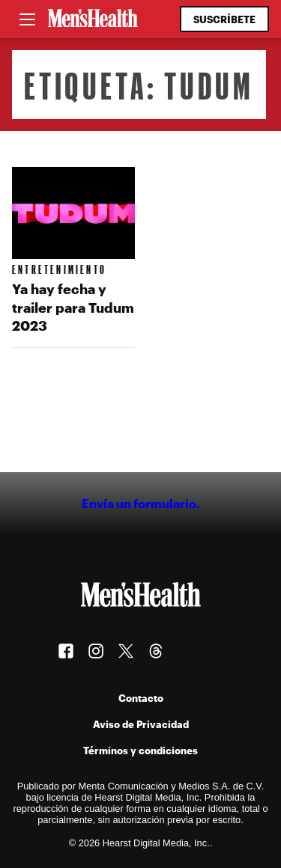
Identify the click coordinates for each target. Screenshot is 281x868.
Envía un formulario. (141, 503)
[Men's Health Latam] (93, 19)
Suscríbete (224, 19)
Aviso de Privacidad (141, 724)
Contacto (141, 698)
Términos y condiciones (140, 750)
